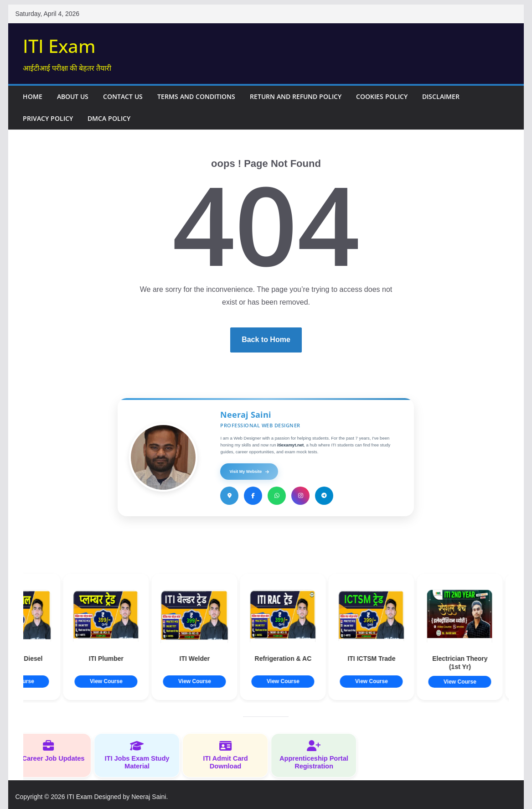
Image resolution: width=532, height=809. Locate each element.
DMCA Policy (109, 118)
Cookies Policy (382, 96)
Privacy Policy (48, 118)
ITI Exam (59, 46)
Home (33, 96)
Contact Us (123, 96)
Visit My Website (249, 472)
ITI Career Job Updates (52, 751)
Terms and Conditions (196, 96)
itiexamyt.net (290, 445)
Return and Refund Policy (296, 96)
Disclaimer (441, 96)
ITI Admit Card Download (229, 755)
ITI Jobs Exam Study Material (141, 755)
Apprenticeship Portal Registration (318, 755)
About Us (73, 96)
